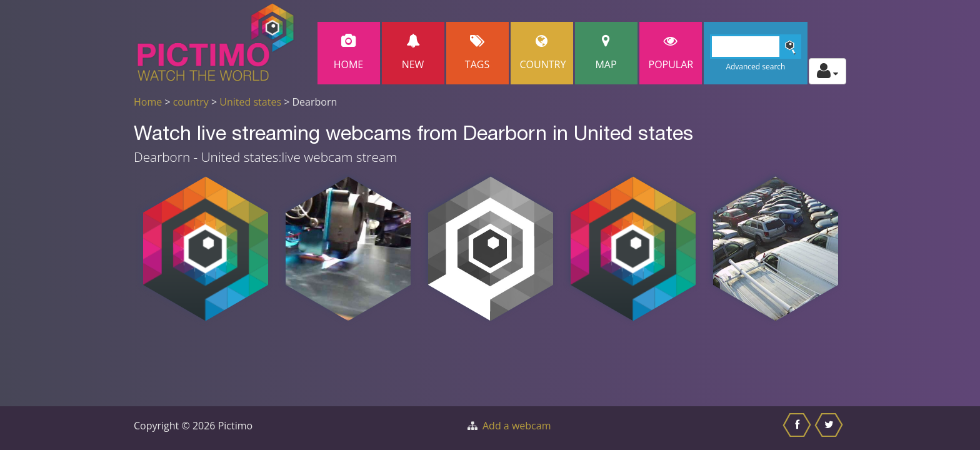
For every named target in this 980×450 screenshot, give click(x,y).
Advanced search (755, 67)
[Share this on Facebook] (798, 428)
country (191, 102)
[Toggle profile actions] (827, 71)
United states (250, 102)
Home (349, 53)
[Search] (756, 47)
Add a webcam (517, 426)
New (413, 53)
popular (671, 53)
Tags (477, 53)
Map (606, 53)
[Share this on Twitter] (830, 428)
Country (543, 53)
